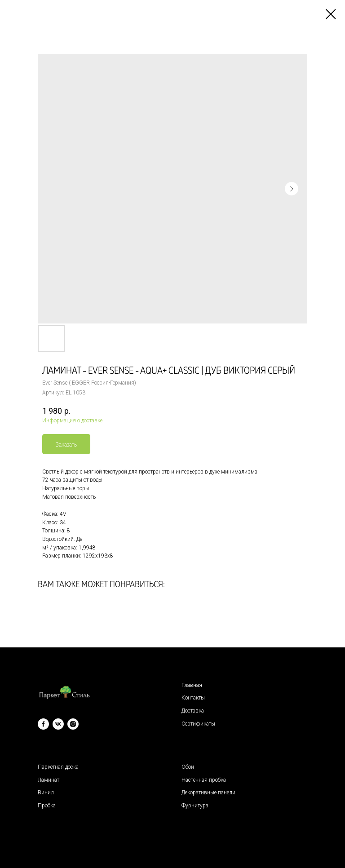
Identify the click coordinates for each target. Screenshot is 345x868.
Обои (188, 767)
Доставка (193, 711)
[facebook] (43, 724)
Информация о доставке (72, 421)
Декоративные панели (208, 793)
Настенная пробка (204, 780)
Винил (46, 793)
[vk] (58, 724)
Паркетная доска (58, 767)
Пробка (47, 806)
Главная (192, 685)
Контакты (193, 698)
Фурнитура (195, 806)
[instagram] (73, 724)
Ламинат (49, 780)
